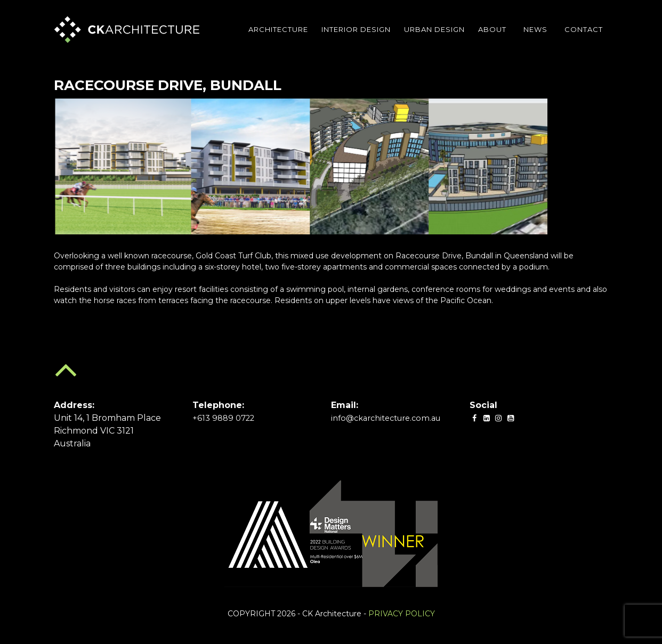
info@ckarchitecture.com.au (392, 418)
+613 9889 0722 (226, 418)
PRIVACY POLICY (402, 614)
